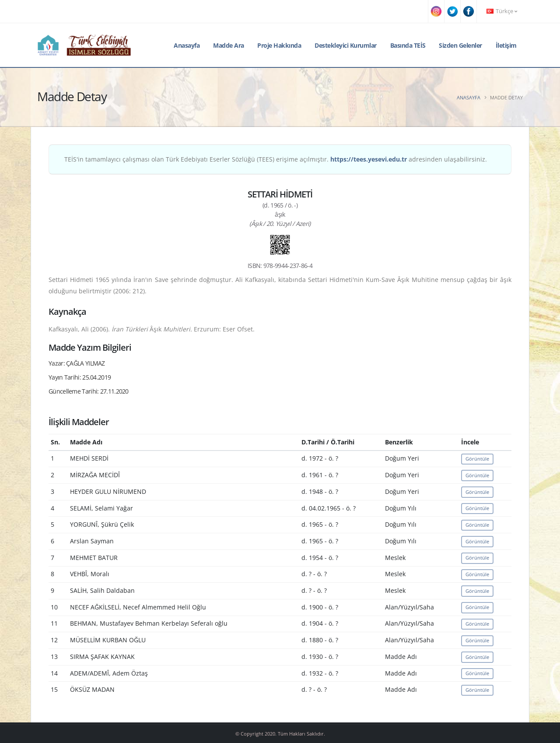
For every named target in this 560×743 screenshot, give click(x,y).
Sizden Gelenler (460, 45)
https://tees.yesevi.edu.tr (369, 159)
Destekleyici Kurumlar (346, 45)
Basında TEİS (408, 45)
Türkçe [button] (502, 11)
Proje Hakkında (279, 45)
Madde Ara (229, 45)
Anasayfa (187, 45)
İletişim (506, 45)
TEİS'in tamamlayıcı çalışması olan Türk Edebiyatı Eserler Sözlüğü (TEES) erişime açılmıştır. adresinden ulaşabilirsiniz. (276, 159)
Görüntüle (477, 459)
